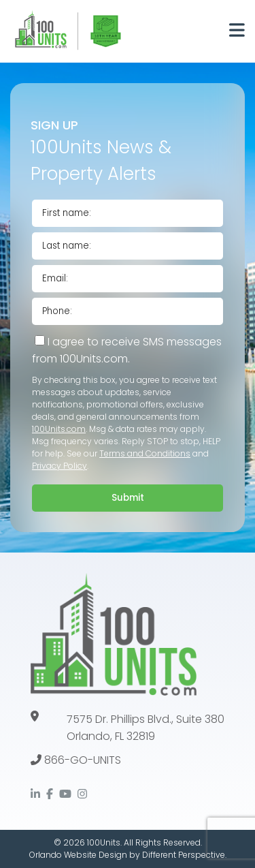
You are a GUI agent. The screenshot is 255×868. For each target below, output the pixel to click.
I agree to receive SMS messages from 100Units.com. (127, 350)
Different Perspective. (184, 855)
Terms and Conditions (145, 453)
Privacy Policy (60, 466)
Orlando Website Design (78, 855)
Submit (128, 498)
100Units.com (59, 429)
